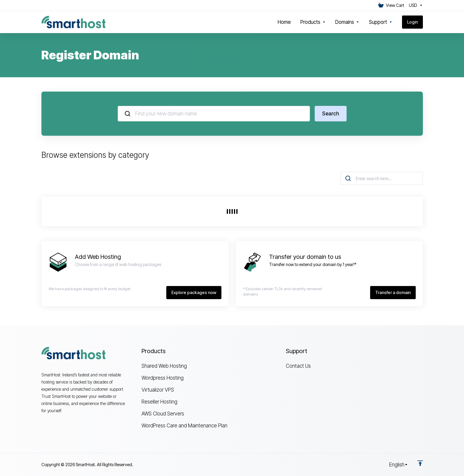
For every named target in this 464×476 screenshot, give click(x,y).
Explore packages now (194, 292)
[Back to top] (420, 463)
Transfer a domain (393, 292)
